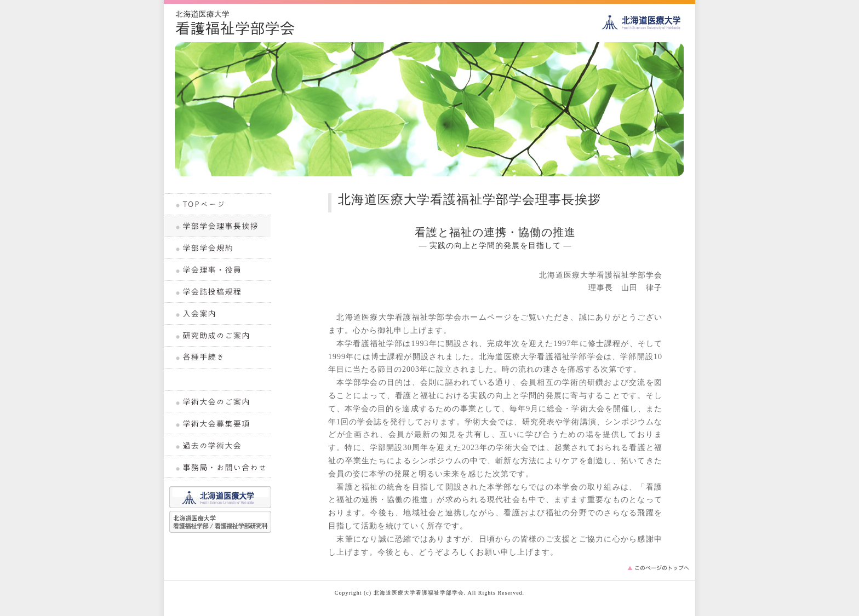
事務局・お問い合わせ (217, 467)
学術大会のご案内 (217, 401)
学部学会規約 (217, 248)
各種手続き (217, 358)
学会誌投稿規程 (217, 292)
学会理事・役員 (217, 270)
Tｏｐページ (217, 204)
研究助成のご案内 (217, 336)
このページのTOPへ (658, 571)
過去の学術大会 (217, 445)
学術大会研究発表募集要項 (217, 423)
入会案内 (217, 314)
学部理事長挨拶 (217, 226)
